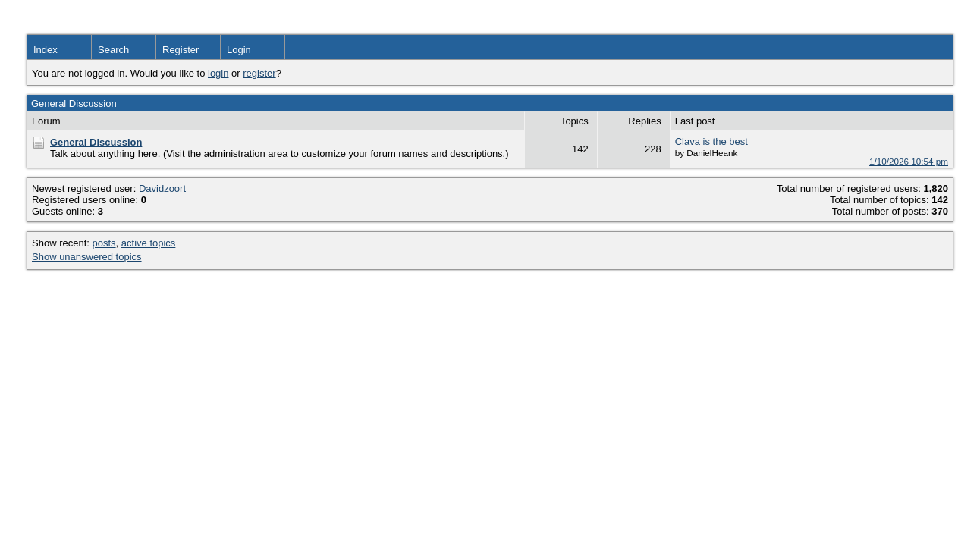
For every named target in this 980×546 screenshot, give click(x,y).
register (259, 73)
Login (239, 50)
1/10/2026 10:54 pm (909, 161)
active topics (149, 243)
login (218, 73)
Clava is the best (711, 141)
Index (46, 50)
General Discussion (96, 142)
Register (181, 50)
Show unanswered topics (87, 257)
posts (104, 243)
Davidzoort (162, 188)
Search (113, 50)
